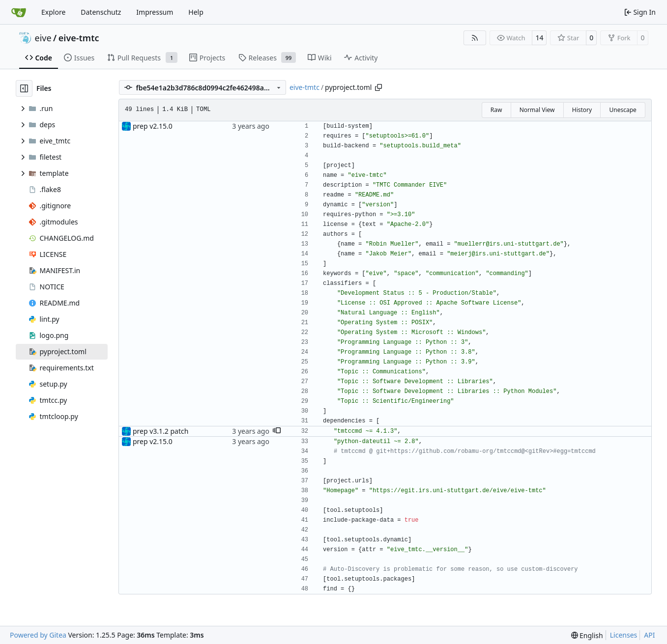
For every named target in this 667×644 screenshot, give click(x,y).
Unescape (623, 110)
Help (196, 12)
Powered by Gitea (38, 635)
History (582, 110)
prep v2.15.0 (153, 126)
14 (539, 38)
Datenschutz (101, 12)
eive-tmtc (79, 38)
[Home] (19, 12)
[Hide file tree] (24, 88)
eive (43, 38)
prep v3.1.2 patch (160, 431)
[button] (277, 431)
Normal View (537, 110)
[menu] (587, 635)
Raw (496, 110)
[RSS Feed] (475, 38)
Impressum (155, 12)
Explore (53, 12)
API (649, 635)
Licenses (624, 635)
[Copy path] (378, 87)
